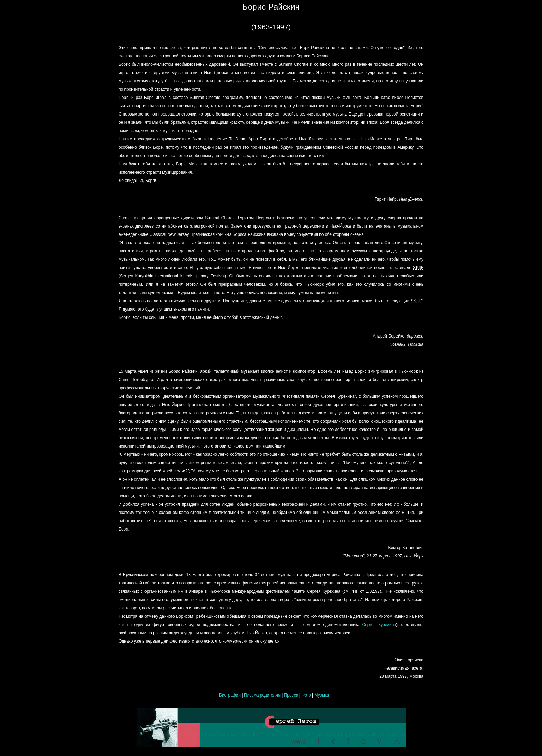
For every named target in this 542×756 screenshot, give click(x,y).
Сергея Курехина (379, 625)
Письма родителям (263, 695)
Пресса (291, 695)
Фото (306, 695)
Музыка (322, 695)
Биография (230, 695)
